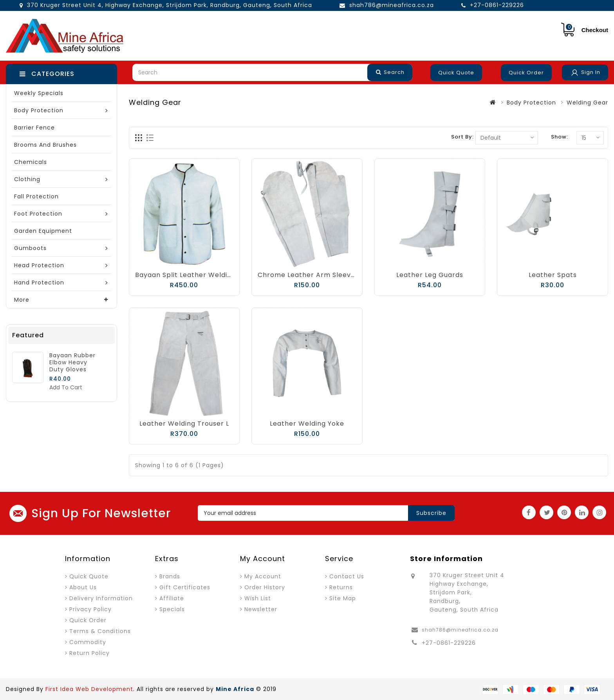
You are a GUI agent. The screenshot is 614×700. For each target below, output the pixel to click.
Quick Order (526, 73)
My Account (263, 576)
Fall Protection (36, 196)
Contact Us (347, 576)
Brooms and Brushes (45, 145)
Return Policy (89, 653)
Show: (560, 137)
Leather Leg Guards (430, 275)
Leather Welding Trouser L (184, 424)
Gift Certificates (185, 587)
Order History (265, 587)
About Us (83, 587)
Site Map (343, 598)
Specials (172, 609)
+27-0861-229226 (497, 5)
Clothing (27, 179)
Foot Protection (38, 214)
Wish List (258, 598)
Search (390, 72)
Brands (170, 576)
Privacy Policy (90, 609)
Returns (341, 587)
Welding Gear (587, 103)
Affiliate (172, 598)
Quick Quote (456, 73)
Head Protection (39, 265)
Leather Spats (553, 275)
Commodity (88, 642)
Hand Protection (39, 283)
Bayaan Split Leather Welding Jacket (198, 275)
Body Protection (39, 110)
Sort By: (462, 137)
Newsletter (261, 609)
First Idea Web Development (89, 689)
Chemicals (31, 162)
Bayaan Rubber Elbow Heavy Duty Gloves (72, 362)
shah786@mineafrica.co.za (392, 5)
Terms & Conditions (100, 631)
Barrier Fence (34, 128)
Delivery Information (101, 598)
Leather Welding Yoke (307, 424)
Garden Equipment (43, 231)
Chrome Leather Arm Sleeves (308, 275)
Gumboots (30, 248)
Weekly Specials (39, 93)
